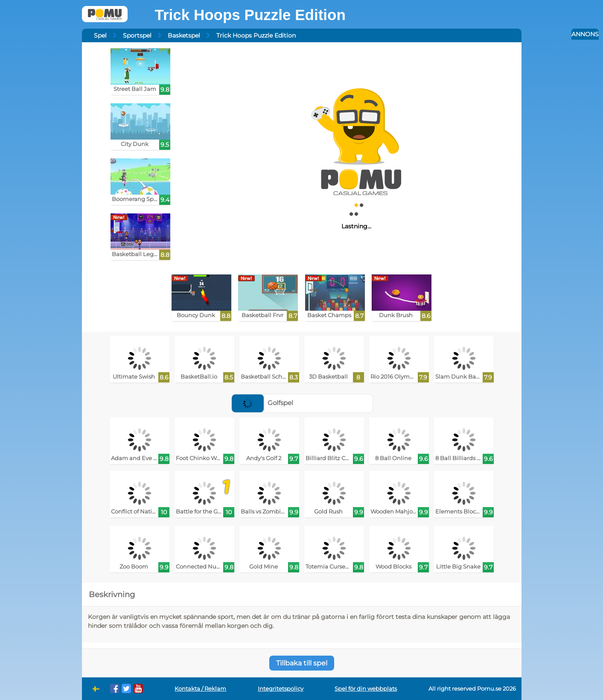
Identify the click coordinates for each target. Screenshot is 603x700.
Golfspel (262, 403)
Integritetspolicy (281, 689)
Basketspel (184, 35)
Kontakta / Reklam (200, 689)
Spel (100, 35)
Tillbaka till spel (302, 663)
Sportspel (137, 35)
